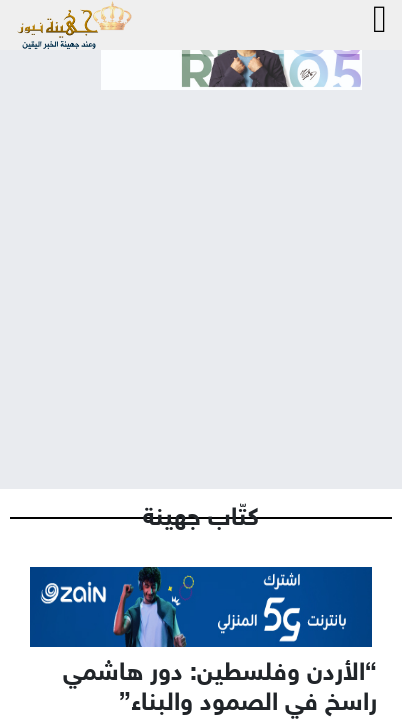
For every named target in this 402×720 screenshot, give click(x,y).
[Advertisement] (201, 273)
